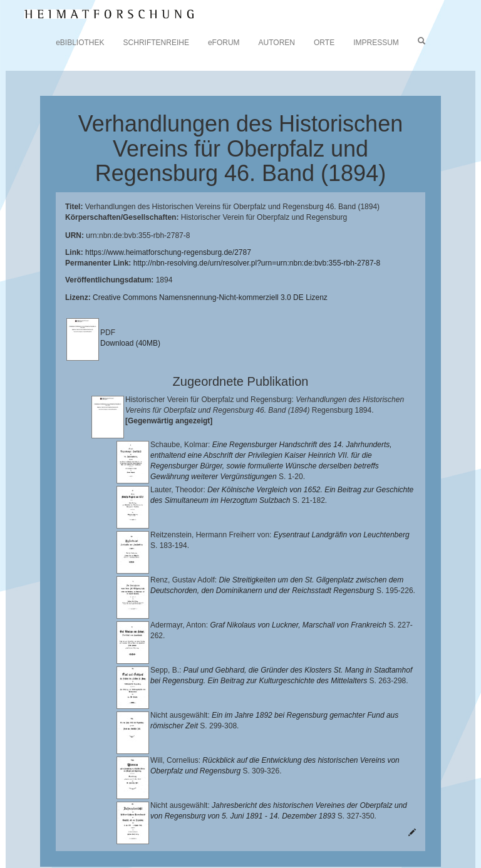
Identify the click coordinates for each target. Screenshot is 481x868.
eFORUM (224, 43)
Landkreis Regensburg (217, 821)
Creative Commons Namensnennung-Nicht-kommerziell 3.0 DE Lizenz (210, 297)
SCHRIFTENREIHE (156, 43)
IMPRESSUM (376, 43)
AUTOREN (277, 43)
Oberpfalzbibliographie (155, 841)
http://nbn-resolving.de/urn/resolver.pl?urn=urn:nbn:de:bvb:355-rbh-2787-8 (257, 263)
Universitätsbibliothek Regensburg (359, 802)
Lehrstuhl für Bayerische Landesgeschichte (163, 812)
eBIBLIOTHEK (80, 43)
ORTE (324, 43)
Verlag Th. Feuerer (214, 831)
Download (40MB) (130, 343)
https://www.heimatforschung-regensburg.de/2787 (168, 252)
